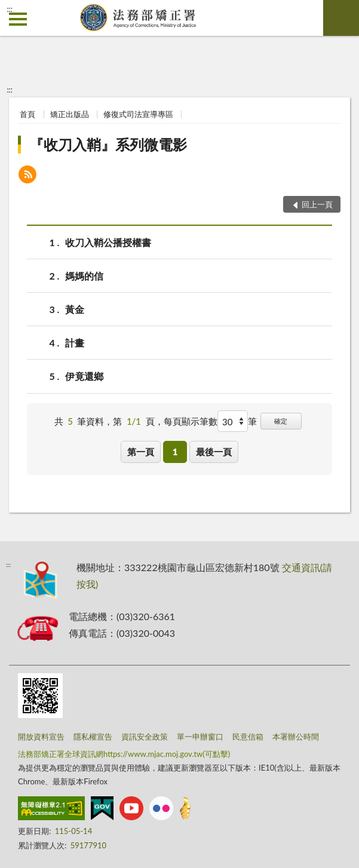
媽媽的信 (84, 276)
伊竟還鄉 (84, 376)
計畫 (75, 343)
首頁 (27, 114)
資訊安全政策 (145, 737)
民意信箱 (248, 737)
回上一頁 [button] (317, 204)
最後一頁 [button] (214, 452)
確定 (281, 421)
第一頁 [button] (141, 452)
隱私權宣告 (93, 737)
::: (10, 9)
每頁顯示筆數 (191, 421)
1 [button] (175, 452)
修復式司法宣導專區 (138, 114)
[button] (27, 176)
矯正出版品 (70, 114)
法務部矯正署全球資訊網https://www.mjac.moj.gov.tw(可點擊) (124, 754)
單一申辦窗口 (200, 737)
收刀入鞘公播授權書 (108, 242)
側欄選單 (18, 19)
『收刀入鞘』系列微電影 (108, 144)
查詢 (341, 18)
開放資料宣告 (41, 737)
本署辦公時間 (296, 737)
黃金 (75, 309)
